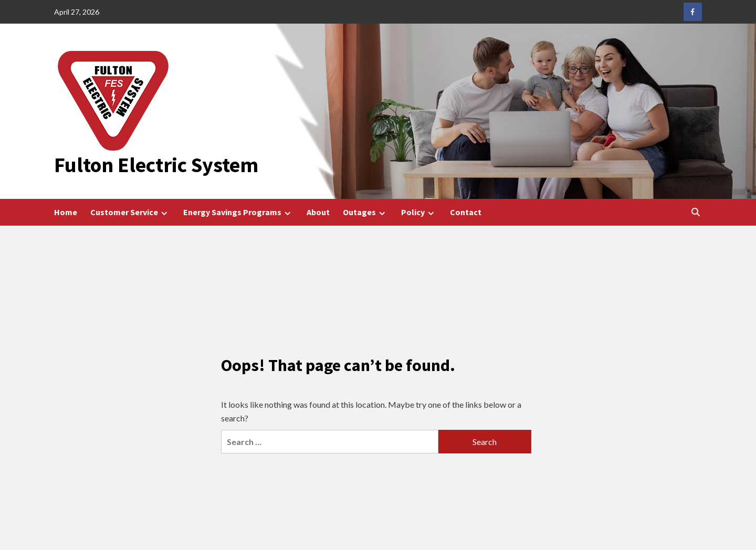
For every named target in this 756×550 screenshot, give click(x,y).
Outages (365, 212)
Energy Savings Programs (238, 212)
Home (66, 212)
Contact (466, 212)
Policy (419, 212)
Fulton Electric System (156, 165)
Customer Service (130, 212)
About (318, 212)
